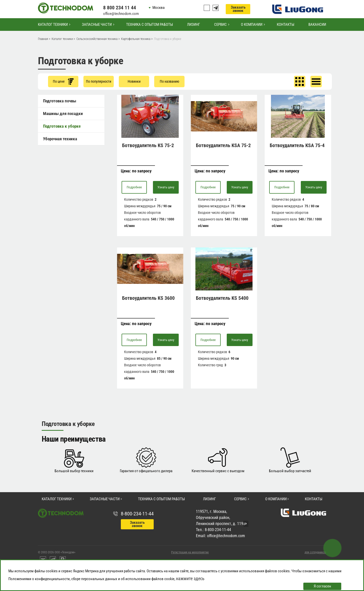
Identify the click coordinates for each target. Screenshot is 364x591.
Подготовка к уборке (62, 126)
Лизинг (194, 25)
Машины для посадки (63, 113)
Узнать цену (166, 187)
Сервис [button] (220, 25)
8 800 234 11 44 (120, 8)
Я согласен (322, 586)
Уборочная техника (60, 139)
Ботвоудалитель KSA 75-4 (297, 145)
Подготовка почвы (60, 101)
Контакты (286, 25)
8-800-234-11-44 (137, 514)
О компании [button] (252, 25)
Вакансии (317, 25)
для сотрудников (315, 552)
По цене (63, 82)
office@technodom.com (121, 14)
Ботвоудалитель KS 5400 (222, 298)
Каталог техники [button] (53, 25)
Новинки (134, 81)
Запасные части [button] (97, 25)
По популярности (99, 81)
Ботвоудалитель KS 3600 (148, 298)
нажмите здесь (190, 578)
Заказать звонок (238, 9)
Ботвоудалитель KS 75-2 (148, 145)
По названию (169, 81)
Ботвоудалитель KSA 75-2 (223, 145)
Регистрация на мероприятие (190, 552)
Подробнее (134, 187)
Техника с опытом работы (150, 25)
